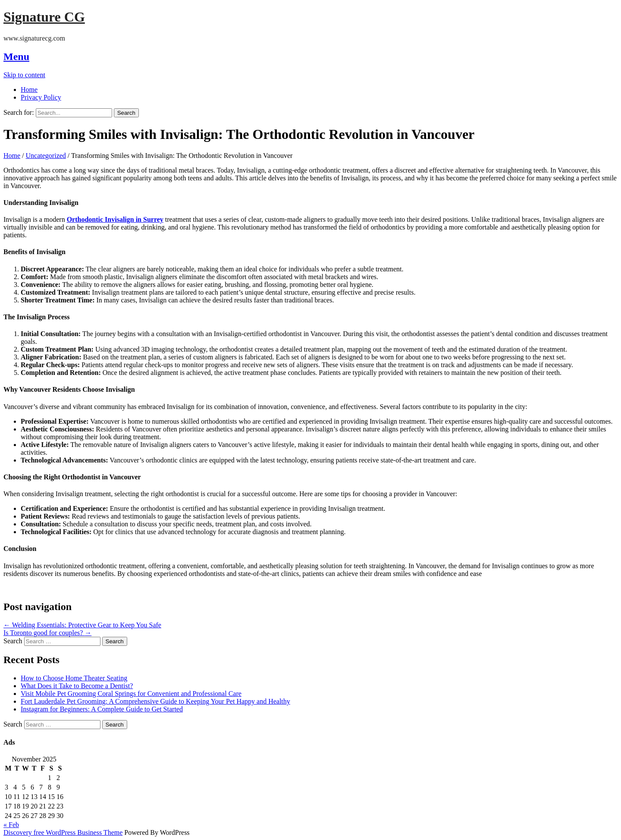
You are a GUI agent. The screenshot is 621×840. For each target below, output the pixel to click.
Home (29, 90)
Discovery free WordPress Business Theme (63, 832)
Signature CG (44, 17)
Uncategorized (46, 156)
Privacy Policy (41, 97)
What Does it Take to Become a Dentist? (77, 686)
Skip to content (24, 75)
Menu (16, 57)
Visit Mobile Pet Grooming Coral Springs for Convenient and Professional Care (131, 694)
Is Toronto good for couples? (47, 633)
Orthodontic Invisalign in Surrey (115, 219)
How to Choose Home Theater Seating (74, 678)
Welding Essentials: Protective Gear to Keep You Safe (82, 625)
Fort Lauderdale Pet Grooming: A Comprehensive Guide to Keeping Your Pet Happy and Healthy (155, 701)
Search (13, 641)
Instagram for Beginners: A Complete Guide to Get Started (102, 709)
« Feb (11, 825)
